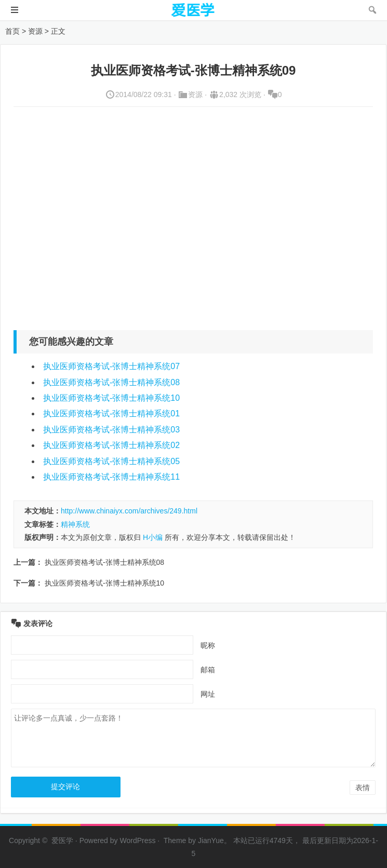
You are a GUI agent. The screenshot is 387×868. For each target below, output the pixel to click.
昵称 (208, 645)
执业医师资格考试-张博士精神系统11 (111, 477)
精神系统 (75, 524)
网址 (208, 694)
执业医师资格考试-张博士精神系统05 (111, 461)
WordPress (137, 840)
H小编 (153, 537)
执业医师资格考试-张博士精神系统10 (111, 398)
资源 (35, 31)
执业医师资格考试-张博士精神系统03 (111, 430)
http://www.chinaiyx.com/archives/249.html (129, 511)
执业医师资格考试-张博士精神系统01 (111, 413)
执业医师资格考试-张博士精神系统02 (111, 445)
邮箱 (208, 670)
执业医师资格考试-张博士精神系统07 (111, 366)
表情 (363, 788)
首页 (12, 31)
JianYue (211, 840)
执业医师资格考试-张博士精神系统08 (111, 382)
